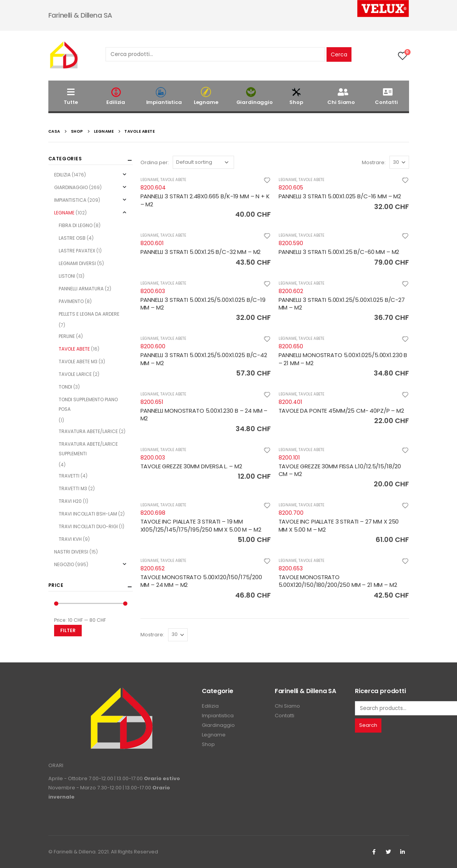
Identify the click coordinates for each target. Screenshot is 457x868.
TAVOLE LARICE (75, 374)
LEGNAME (149, 180)
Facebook (374, 852)
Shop (296, 96)
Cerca (339, 54)
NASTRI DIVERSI (71, 552)
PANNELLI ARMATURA (81, 289)
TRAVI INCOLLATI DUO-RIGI (88, 526)
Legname (206, 96)
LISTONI (67, 276)
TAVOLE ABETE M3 (78, 362)
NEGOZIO (64, 564)
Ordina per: (155, 162)
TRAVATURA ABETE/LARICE (88, 431)
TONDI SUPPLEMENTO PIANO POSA (88, 404)
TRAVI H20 (70, 501)
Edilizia (116, 96)
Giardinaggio (255, 96)
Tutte (71, 96)
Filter (68, 630)
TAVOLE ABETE (173, 180)
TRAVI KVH (70, 539)
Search (368, 725)
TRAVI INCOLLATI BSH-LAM (88, 514)
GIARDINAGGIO (71, 187)
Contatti (386, 96)
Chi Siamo (341, 96)
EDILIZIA (62, 175)
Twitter (388, 852)
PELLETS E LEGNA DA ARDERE (89, 314)
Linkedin (403, 852)
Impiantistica (164, 96)
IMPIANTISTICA (70, 200)
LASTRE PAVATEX (77, 251)
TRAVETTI (69, 476)
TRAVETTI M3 (73, 488)
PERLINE (67, 336)
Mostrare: (374, 162)
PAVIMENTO (71, 301)
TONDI (65, 387)
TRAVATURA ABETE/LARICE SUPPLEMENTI (88, 449)
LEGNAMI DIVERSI (77, 263)
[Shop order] (203, 162)
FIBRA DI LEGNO (76, 225)
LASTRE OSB (72, 238)
